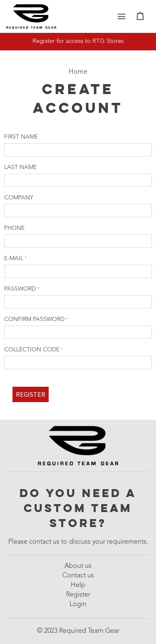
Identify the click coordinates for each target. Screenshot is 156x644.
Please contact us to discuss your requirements (77, 542)
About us (78, 566)
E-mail (14, 259)
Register (31, 394)
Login (78, 604)
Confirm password (34, 319)
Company (19, 198)
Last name (20, 167)
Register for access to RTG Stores (78, 41)
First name (21, 137)
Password (20, 289)
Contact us (78, 576)
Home (78, 72)
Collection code (32, 350)
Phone (14, 228)
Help (78, 585)
